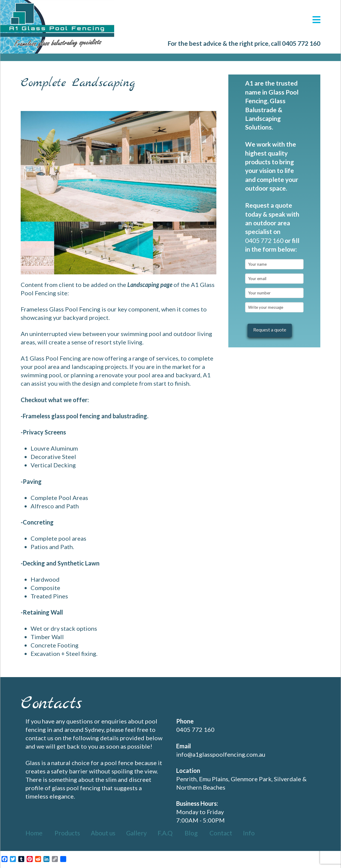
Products (67, 833)
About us (103, 833)
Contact (221, 833)
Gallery (136, 833)
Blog (191, 833)
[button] (316, 20)
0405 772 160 (301, 43)
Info (249, 833)
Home (34, 833)
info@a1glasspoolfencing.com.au (221, 754)
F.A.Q (165, 833)
